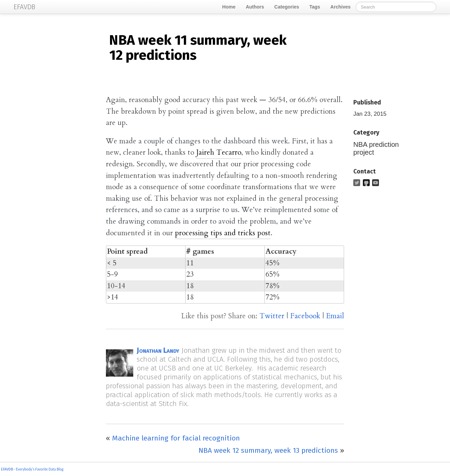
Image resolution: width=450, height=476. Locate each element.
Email (335, 316)
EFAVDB (7, 469)
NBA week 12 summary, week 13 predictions (268, 450)
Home (229, 7)
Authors (255, 7)
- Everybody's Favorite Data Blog (38, 469)
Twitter (272, 316)
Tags (315, 7)
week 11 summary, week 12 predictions (198, 48)
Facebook (305, 316)
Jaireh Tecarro (219, 152)
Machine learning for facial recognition (176, 438)
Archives (340, 7)
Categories (287, 7)
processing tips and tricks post (223, 233)
